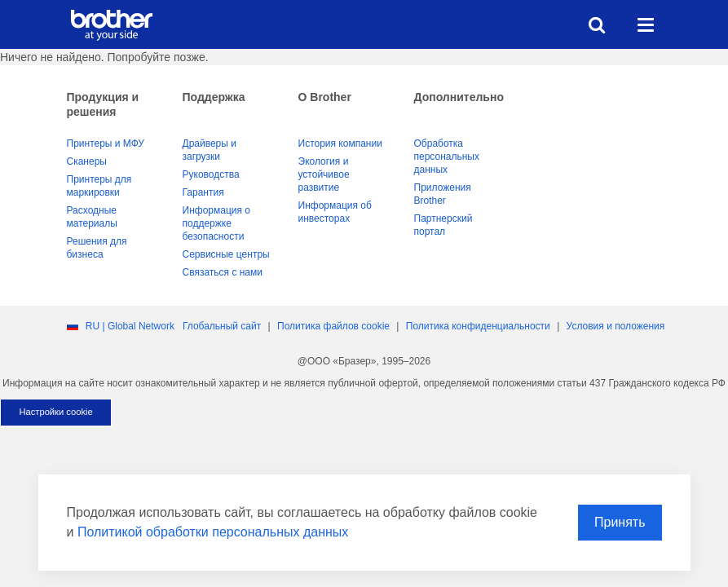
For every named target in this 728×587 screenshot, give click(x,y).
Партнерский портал (443, 225)
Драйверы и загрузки (210, 150)
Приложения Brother (443, 194)
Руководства (211, 174)
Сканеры (87, 161)
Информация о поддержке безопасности (216, 223)
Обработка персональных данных (447, 157)
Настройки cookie (55, 412)
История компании (340, 143)
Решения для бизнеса (97, 248)
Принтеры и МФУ (106, 143)
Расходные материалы (92, 217)
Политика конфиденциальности (478, 326)
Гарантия (203, 192)
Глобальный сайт (222, 326)
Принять (620, 522)
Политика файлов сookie (333, 326)
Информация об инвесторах (335, 212)
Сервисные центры (226, 254)
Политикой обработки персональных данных (213, 532)
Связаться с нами (223, 272)
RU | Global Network (130, 326)
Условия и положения (616, 326)
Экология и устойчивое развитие (324, 174)
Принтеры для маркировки (99, 186)
